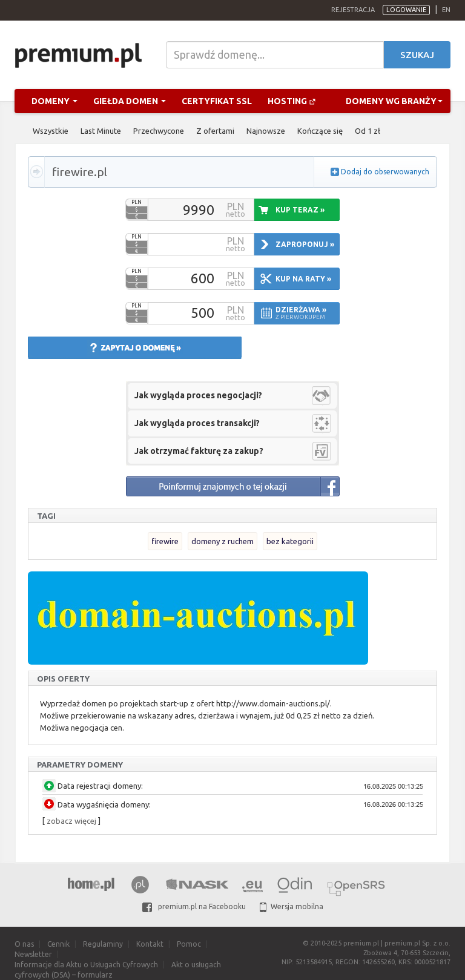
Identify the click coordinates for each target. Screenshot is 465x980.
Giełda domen (130, 101)
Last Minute (101, 131)
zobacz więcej (71, 821)
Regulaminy (103, 944)
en (446, 10)
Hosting (292, 101)
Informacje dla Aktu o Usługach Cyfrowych (86, 965)
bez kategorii (290, 541)
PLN (137, 202)
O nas (24, 944)
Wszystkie (51, 131)
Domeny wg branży (394, 101)
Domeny (54, 101)
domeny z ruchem (223, 541)
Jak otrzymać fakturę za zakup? (199, 451)
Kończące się (320, 131)
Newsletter (33, 954)
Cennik (58, 944)
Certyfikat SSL (217, 101)
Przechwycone (159, 131)
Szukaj (417, 55)
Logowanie (406, 10)
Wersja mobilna (292, 906)
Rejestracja (353, 10)
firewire (165, 541)
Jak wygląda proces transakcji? (197, 423)
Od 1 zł (368, 131)
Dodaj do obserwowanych (385, 172)
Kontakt (150, 944)
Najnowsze (266, 131)
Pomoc (189, 944)
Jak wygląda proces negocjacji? (198, 395)
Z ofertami (215, 131)
